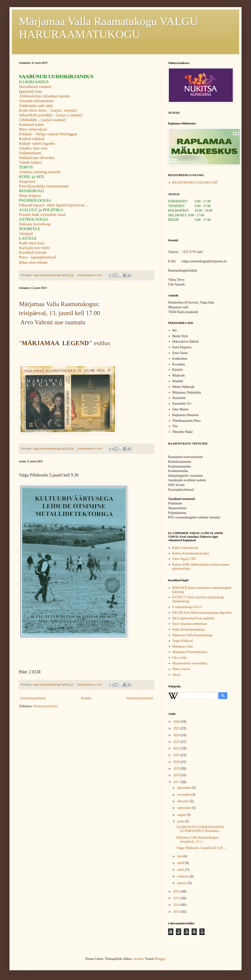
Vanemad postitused (139, 698)
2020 (177, 762)
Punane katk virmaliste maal (42, 215)
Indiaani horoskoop (35, 224)
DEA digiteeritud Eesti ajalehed (193, 618)
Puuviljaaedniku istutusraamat (44, 186)
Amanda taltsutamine (36, 101)
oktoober (183, 801)
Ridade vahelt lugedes (37, 143)
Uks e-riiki (179, 658)
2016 (177, 892)
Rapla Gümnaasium (186, 548)
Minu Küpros (30, 196)
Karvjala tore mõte (34, 248)
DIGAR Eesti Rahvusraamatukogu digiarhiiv (202, 613)
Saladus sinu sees (33, 148)
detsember (184, 788)
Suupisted (27, 181)
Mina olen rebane (33, 262)
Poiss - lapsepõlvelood (37, 257)
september (184, 808)
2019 (177, 769)
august (182, 815)
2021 (177, 755)
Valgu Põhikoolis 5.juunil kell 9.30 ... (201, 848)
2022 (177, 748)
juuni (181, 821)
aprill (181, 863)
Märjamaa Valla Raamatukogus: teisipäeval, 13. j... (198, 839)
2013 (177, 912)
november (184, 795)
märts (181, 870)
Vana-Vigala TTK (184, 559)
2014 (177, 905)
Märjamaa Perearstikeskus (190, 652)
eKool (176, 675)
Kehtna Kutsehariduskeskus (191, 553)
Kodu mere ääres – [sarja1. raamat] (48, 110)
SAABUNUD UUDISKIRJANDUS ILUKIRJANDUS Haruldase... (200, 829)
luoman (138, 959)
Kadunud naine (31, 125)
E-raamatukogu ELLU (187, 607)
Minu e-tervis (181, 669)
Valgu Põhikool (183, 641)
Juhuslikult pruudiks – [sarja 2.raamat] (51, 115)
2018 (177, 775)
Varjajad (26, 234)
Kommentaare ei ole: (90, 275)
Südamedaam (30, 153)
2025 (177, 728)
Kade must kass (32, 243)
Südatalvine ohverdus (37, 158)
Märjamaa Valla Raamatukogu (193, 635)
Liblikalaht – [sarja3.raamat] (42, 120)
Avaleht (86, 698)
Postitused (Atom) (45, 706)
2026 (177, 722)
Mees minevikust (33, 129)
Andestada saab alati (36, 106)
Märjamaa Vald (183, 647)
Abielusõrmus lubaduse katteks (45, 96)
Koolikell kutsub (33, 252)
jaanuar (182, 883)
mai (180, 856)
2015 (177, 898)
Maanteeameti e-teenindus (190, 663)
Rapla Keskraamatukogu (189, 629)
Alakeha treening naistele (40, 172)
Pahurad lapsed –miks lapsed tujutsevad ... (54, 205)
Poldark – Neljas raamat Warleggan (48, 134)
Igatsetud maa (30, 91)
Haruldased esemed (35, 87)
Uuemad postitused (33, 698)
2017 (177, 782)
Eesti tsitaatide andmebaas (190, 624)
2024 (177, 735)
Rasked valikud (32, 139)
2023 (177, 742)
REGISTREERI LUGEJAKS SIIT (195, 183)
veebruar (183, 876)
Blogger (160, 959)
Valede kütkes (30, 162)
